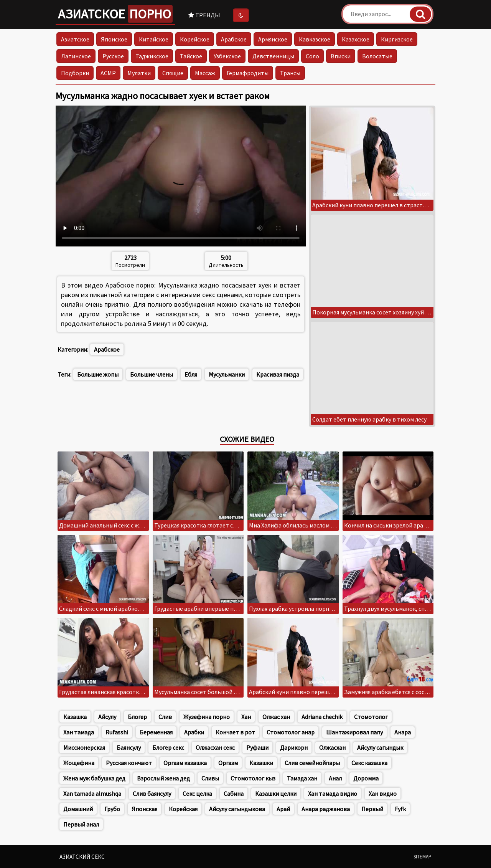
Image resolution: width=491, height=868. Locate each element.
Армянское (273, 39)
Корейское (195, 39)
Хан (246, 717)
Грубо (112, 809)
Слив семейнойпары (312, 763)
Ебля (191, 374)
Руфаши (257, 747)
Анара (403, 732)
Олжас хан (276, 717)
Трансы (290, 73)
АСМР (108, 73)
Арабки (194, 732)
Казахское (356, 39)
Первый (372, 809)
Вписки (341, 56)
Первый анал (81, 824)
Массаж (205, 73)
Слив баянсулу (152, 794)
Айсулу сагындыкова (237, 809)
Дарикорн (294, 747)
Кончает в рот (235, 732)
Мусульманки (227, 374)
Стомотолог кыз (253, 778)
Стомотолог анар (291, 732)
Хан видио (383, 794)
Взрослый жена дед (163, 778)
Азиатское (115, 14)
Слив (165, 717)
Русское (113, 56)
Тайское (191, 56)
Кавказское (315, 39)
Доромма (366, 778)
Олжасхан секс (215, 747)
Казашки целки (276, 794)
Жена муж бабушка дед (94, 778)
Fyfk (400, 809)
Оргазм (228, 763)
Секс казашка (369, 763)
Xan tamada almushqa (92, 794)
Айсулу (107, 717)
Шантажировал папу (354, 732)
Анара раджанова (326, 809)
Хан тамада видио (333, 794)
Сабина (234, 794)
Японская (144, 809)
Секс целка (197, 794)
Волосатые (377, 56)
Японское (114, 39)
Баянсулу (129, 747)
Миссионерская (84, 747)
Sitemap (423, 857)
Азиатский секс (82, 857)
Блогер (137, 717)
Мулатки (139, 73)
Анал (335, 778)
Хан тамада (79, 732)
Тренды (204, 15)
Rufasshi (117, 732)
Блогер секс (168, 747)
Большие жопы (98, 374)
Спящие (173, 73)
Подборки (75, 73)
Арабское (234, 39)
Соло (312, 56)
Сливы (210, 778)
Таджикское (152, 56)
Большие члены (152, 374)
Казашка (75, 717)
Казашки (261, 763)
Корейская (183, 809)
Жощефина (79, 763)
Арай (283, 809)
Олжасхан (332, 747)
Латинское (76, 56)
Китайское (154, 39)
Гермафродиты (248, 73)
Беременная (156, 732)
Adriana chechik (322, 717)
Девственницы (273, 56)
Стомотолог (371, 717)
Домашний (78, 809)
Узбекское (227, 56)
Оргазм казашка (185, 763)
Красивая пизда (278, 374)
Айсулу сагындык (380, 747)
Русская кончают (129, 763)
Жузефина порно (207, 717)
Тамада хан (302, 778)
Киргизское (397, 39)
